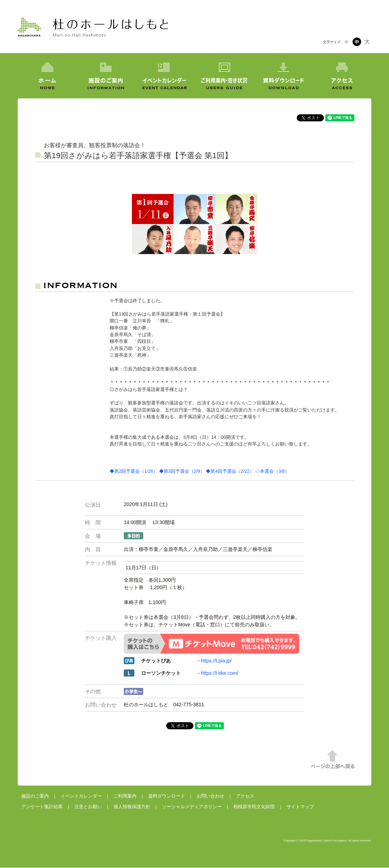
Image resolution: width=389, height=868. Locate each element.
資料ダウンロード (167, 796)
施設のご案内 (35, 796)
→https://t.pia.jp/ (214, 661)
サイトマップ (300, 807)
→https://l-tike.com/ (217, 673)
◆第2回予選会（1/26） (134, 471)
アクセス (245, 796)
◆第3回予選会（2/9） (182, 471)
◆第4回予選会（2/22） (230, 471)
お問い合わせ (210, 796)
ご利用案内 (125, 796)
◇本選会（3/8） (272, 471)
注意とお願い (88, 807)
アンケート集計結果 (42, 807)
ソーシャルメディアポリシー (192, 807)
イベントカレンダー (81, 796)
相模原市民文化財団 (254, 807)
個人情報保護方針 (132, 807)
